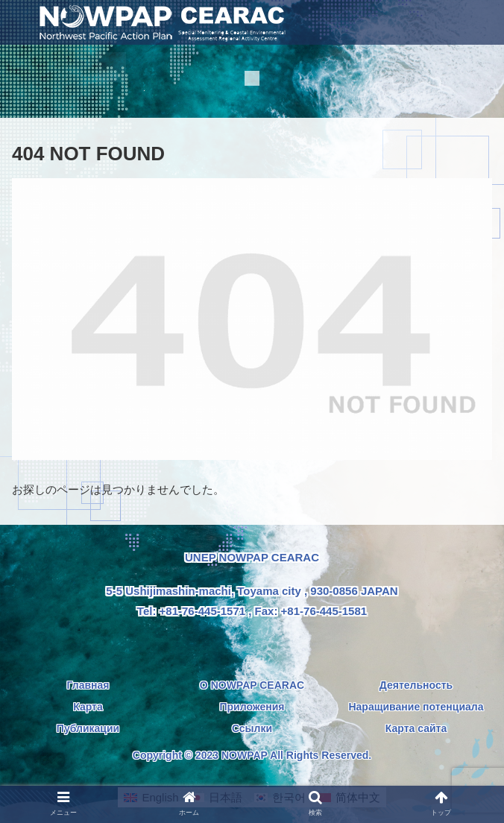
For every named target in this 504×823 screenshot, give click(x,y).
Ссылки (252, 728)
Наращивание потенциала (416, 707)
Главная (88, 685)
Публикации (88, 728)
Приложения (252, 707)
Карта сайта (416, 728)
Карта (88, 707)
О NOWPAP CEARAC (252, 685)
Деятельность (416, 685)
